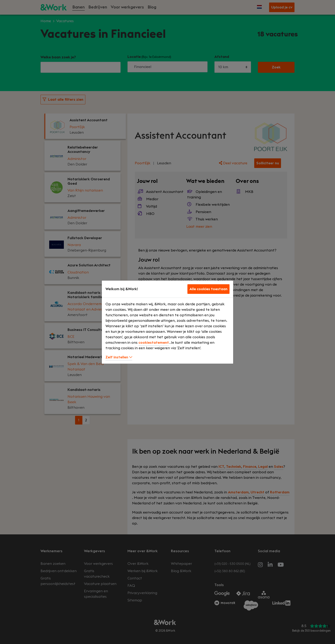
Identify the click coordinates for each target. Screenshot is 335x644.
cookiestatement (154, 343)
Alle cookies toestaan (208, 289)
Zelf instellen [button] (119, 357)
